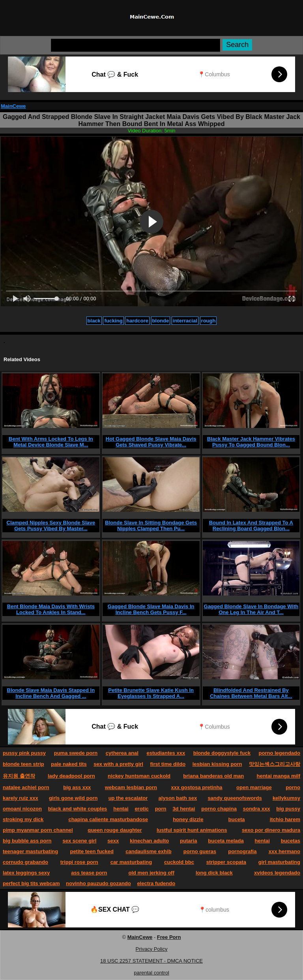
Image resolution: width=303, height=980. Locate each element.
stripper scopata (226, 862)
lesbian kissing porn (217, 764)
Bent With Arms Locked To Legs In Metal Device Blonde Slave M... (51, 442)
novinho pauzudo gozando (98, 883)
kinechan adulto (149, 841)
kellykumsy (286, 798)
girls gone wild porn (73, 798)
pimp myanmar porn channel (38, 830)
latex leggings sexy (26, 873)
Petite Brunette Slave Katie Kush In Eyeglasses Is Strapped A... (151, 693)
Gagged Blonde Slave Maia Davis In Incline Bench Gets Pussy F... (151, 609)
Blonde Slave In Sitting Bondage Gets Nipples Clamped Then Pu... (151, 526)
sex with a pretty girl (118, 764)
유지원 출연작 (19, 776)
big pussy (288, 809)
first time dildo (168, 764)
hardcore (137, 321)
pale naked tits (69, 764)
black (94, 321)
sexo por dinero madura (271, 830)
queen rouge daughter (115, 830)
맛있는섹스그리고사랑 (275, 764)
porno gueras (200, 851)
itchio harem (285, 819)
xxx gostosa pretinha (197, 787)
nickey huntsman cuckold (139, 776)
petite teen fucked (92, 851)
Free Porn (169, 937)
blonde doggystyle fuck (222, 753)
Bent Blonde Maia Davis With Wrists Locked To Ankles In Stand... (51, 609)
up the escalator (128, 798)
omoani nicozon (22, 809)
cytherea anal (122, 753)
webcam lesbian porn (131, 787)
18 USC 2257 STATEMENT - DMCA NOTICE (151, 961)
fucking (113, 321)
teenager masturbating (30, 851)
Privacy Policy (152, 949)
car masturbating (131, 862)
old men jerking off (151, 873)
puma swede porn (76, 753)
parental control (151, 973)
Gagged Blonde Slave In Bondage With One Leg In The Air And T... (251, 609)
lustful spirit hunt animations (192, 830)
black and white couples (78, 809)
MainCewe (13, 106)
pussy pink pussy (24, 753)
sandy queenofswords (235, 798)
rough (209, 321)
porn (161, 809)
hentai (121, 809)
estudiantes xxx (166, 753)
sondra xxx (257, 809)
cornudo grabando (25, 862)
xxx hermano (284, 851)
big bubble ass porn (27, 841)
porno (293, 787)
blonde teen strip (23, 764)
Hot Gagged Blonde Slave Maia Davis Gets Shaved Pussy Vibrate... (151, 442)
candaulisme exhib (148, 851)
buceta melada (226, 841)
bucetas (291, 841)
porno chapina (219, 809)
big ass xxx (77, 787)
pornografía (242, 851)
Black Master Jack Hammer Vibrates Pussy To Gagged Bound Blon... (251, 442)
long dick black (214, 873)
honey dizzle (188, 819)
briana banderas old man (213, 776)
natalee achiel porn (26, 787)
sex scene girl (79, 841)
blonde (161, 321)
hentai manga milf (278, 776)
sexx (113, 841)
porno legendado (280, 753)
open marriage (254, 787)
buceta (237, 819)
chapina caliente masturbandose (108, 819)
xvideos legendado (277, 873)
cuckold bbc (179, 862)
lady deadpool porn (71, 776)
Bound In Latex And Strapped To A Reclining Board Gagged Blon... (251, 526)
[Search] (136, 45)
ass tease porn (89, 873)
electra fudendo (156, 883)
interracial (185, 321)
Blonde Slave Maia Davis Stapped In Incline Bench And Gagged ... (51, 693)
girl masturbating (279, 862)
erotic (141, 809)
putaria (188, 841)
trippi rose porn (79, 862)
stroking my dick (23, 819)
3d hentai (184, 809)
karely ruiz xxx (21, 798)
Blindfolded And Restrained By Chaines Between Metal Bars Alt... (251, 693)
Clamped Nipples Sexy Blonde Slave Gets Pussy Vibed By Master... (51, 526)
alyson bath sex (178, 798)
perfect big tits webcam (31, 883)
